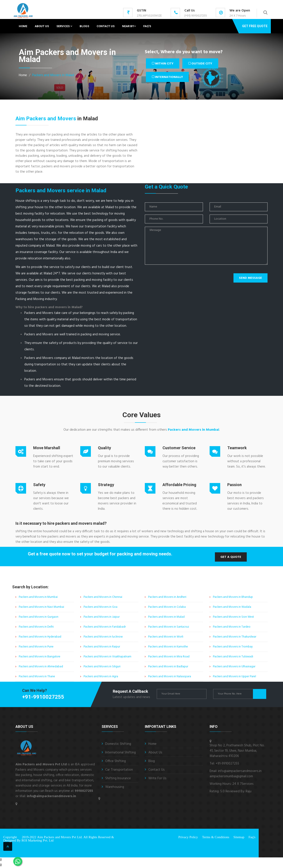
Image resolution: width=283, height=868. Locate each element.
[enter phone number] (238, 694)
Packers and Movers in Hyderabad (40, 637)
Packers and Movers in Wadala (232, 607)
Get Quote (260, 694)
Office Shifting (116, 761)
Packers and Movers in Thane (37, 676)
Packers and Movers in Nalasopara (170, 676)
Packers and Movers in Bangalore (40, 657)
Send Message (250, 278)
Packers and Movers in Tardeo (232, 627)
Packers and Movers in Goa (100, 607)
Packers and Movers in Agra (101, 676)
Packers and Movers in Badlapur (168, 667)
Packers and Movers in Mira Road (169, 657)
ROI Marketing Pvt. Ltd (37, 840)
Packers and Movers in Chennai (103, 597)
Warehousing (115, 787)
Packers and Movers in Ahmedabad (41, 667)
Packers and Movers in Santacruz (169, 627)
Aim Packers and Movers (46, 119)
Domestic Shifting (118, 744)
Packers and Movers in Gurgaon (39, 617)
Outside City (201, 63)
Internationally (168, 77)
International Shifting (120, 753)
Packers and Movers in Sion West (233, 617)
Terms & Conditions (216, 837)
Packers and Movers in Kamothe (168, 647)
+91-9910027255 (43, 697)
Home (23, 26)
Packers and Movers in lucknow (103, 637)
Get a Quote (231, 557)
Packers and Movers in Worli (166, 637)
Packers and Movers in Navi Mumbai (41, 607)
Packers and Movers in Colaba (167, 607)
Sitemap (239, 837)
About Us (42, 26)
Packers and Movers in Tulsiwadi (233, 657)
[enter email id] (182, 694)
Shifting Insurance (118, 778)
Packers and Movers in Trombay (233, 647)
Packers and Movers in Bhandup (233, 597)
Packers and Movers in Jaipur (102, 617)
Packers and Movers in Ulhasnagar (234, 667)
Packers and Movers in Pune (36, 647)
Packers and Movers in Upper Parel (234, 676)
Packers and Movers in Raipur (102, 647)
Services (64, 26)
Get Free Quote (255, 26)
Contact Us (106, 26)
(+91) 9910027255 (196, 16)
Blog (152, 761)
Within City (163, 63)
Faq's (147, 26)
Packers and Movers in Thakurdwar (235, 637)
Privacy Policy (188, 837)
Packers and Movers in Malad (53, 75)
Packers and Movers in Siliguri (102, 667)
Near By (129, 26)
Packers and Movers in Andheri (167, 597)
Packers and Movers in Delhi (36, 627)
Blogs (84, 26)
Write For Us (157, 778)
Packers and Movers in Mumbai (193, 430)
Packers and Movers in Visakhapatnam (107, 657)
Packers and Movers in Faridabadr (105, 627)
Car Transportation (119, 770)
